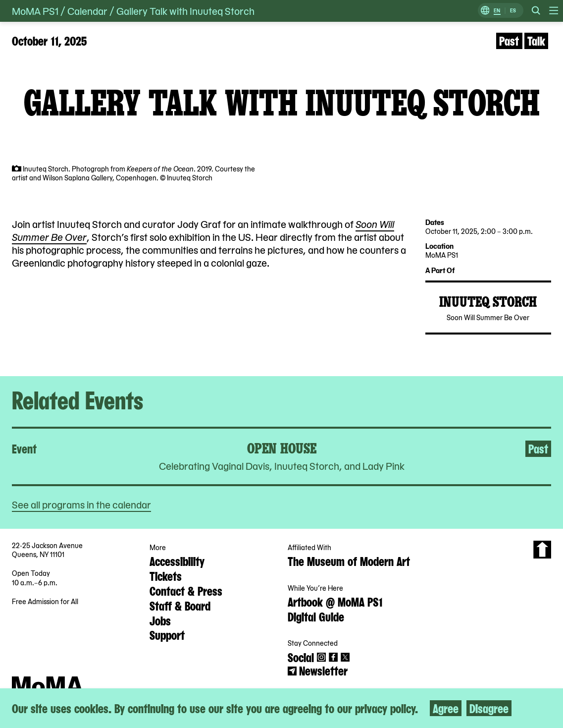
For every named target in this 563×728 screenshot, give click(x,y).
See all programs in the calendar (81, 504)
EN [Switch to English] (497, 11)
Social (301, 657)
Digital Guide (316, 616)
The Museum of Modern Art (349, 560)
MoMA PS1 (35, 11)
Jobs (160, 620)
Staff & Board (180, 605)
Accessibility (177, 560)
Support (167, 634)
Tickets (166, 575)
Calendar (87, 11)
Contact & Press (186, 590)
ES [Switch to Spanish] (513, 11)
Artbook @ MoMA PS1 (335, 601)
